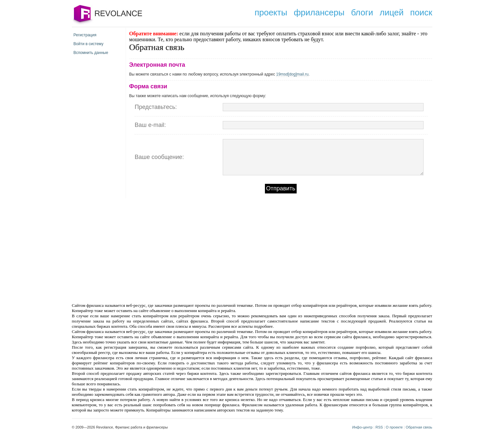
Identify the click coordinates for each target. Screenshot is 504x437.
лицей (392, 12)
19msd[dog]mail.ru (292, 74)
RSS (379, 427)
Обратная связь (419, 427)
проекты (271, 12)
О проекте (394, 427)
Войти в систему (89, 44)
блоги (362, 12)
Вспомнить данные (91, 53)
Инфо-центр (362, 427)
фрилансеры (319, 12)
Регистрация (85, 35)
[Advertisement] (197, 250)
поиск (421, 12)
